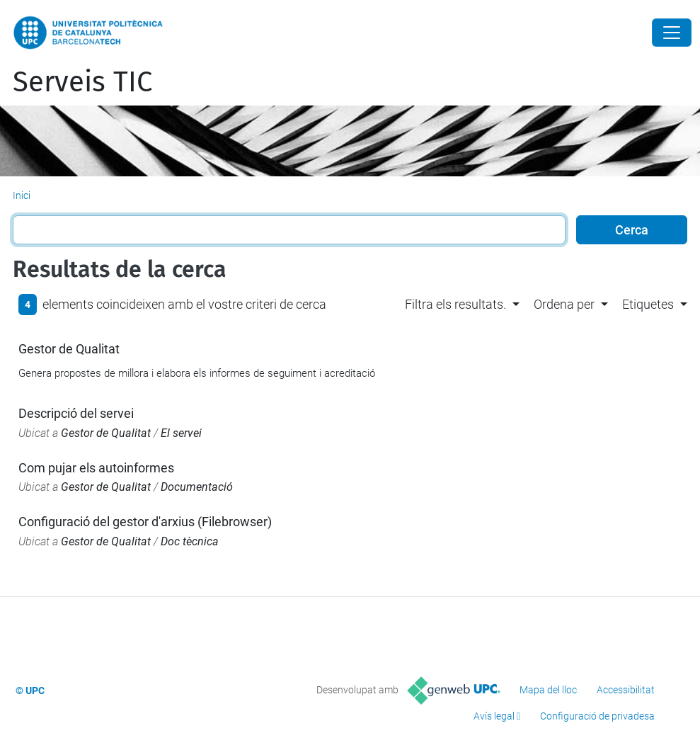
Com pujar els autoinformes (96, 468)
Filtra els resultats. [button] (455, 304)
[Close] (672, 33)
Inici (22, 195)
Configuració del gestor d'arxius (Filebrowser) (145, 522)
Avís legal (494, 716)
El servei (181, 433)
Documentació (197, 487)
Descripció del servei (76, 413)
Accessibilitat (626, 690)
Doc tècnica (190, 541)
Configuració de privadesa (597, 716)
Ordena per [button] (564, 304)
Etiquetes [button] (648, 304)
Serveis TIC (82, 82)
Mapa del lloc (548, 690)
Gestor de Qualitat (69, 349)
